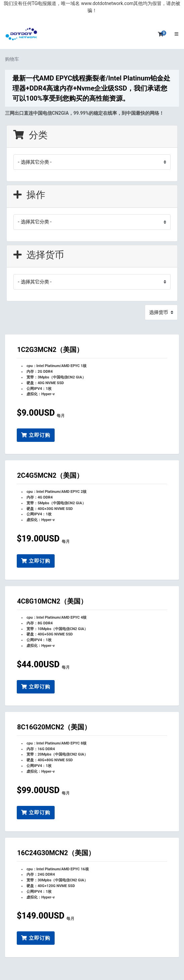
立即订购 (36, 435)
